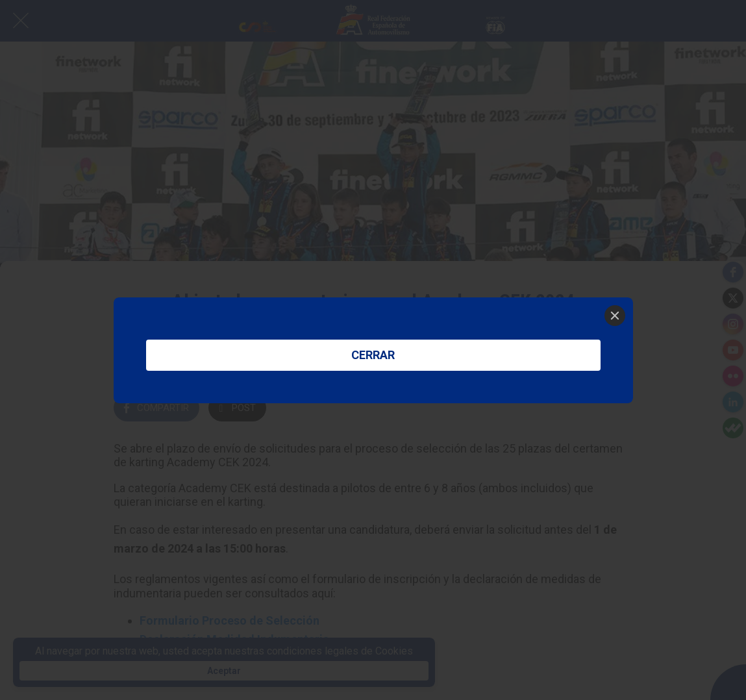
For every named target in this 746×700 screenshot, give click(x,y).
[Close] (615, 316)
